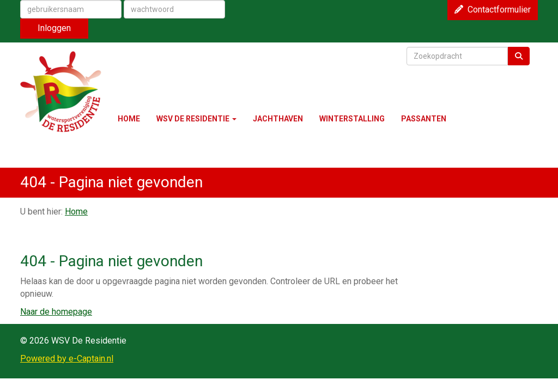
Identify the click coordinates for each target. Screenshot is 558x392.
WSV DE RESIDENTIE (196, 119)
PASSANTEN (424, 119)
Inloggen (54, 28)
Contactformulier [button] (493, 10)
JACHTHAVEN (278, 119)
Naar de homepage (56, 312)
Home (76, 212)
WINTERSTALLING (352, 119)
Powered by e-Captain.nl (67, 359)
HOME (129, 119)
